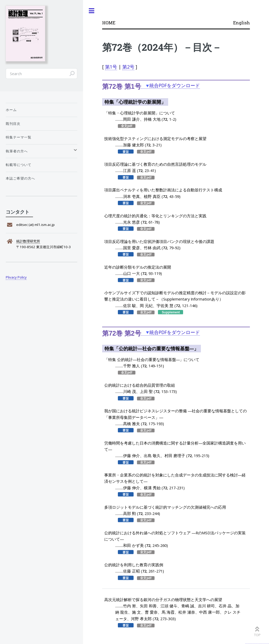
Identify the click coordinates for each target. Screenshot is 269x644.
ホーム (11, 110)
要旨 (126, 152)
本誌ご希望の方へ (20, 178)
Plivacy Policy (16, 277)
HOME (109, 23)
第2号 (128, 67)
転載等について (19, 165)
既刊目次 (13, 124)
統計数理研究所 (28, 241)
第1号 (111, 67)
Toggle (92, 11)
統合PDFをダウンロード (175, 85)
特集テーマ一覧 (19, 137)
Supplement (171, 312)
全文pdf (127, 126)
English (241, 23)
